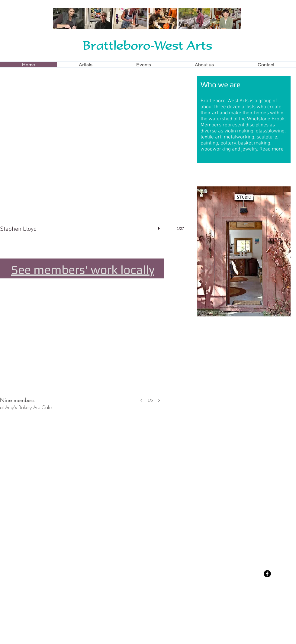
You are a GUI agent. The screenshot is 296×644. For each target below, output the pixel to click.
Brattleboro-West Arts (148, 45)
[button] (98, 160)
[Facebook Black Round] (267, 574)
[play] (160, 227)
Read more (272, 149)
